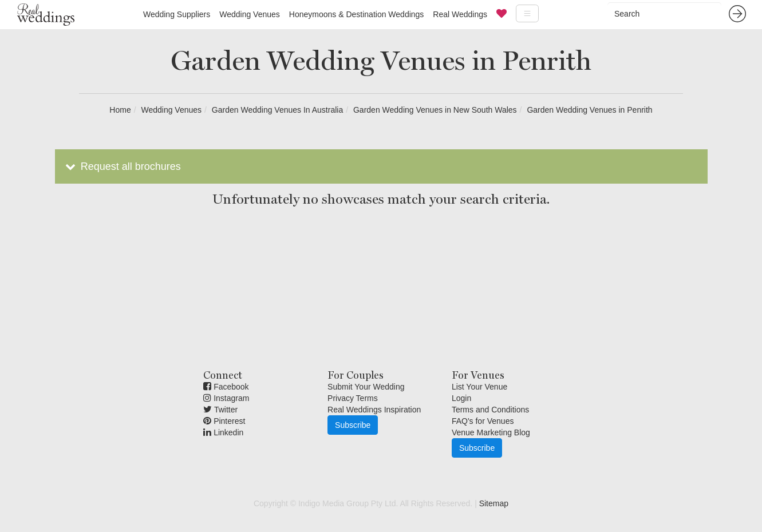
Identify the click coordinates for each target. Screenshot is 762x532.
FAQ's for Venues (483, 421)
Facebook (226, 387)
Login (461, 398)
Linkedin (223, 432)
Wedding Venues (250, 14)
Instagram (226, 398)
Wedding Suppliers (177, 14)
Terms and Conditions (490, 410)
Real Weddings (460, 14)
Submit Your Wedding (366, 387)
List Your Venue (479, 387)
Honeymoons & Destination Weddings (357, 14)
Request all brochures (122, 166)
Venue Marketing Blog (491, 432)
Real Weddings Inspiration (374, 410)
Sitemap (494, 503)
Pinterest (224, 421)
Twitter (220, 410)
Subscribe (353, 425)
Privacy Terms (353, 398)
